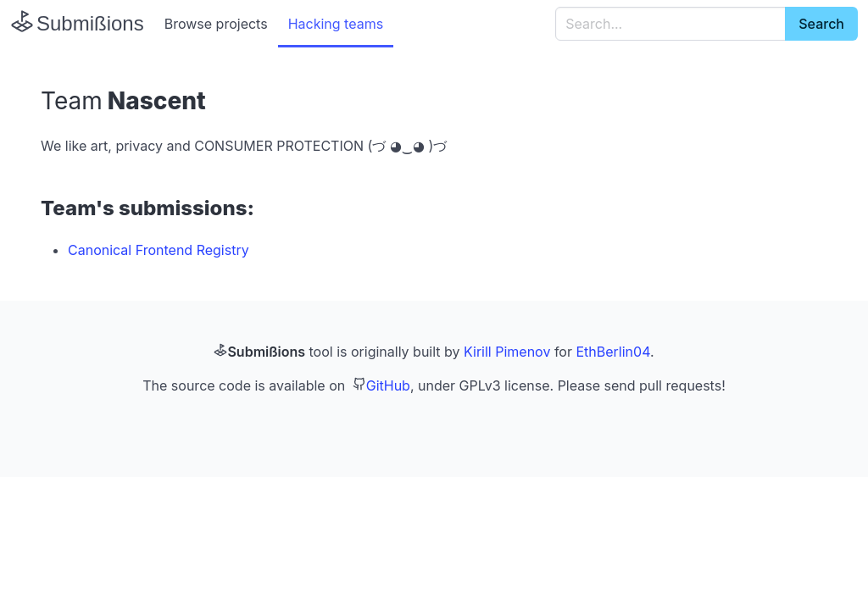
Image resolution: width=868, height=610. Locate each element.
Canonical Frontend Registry (159, 250)
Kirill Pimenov (507, 352)
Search (821, 24)
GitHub (388, 385)
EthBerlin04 (612, 352)
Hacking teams (336, 24)
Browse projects (216, 24)
